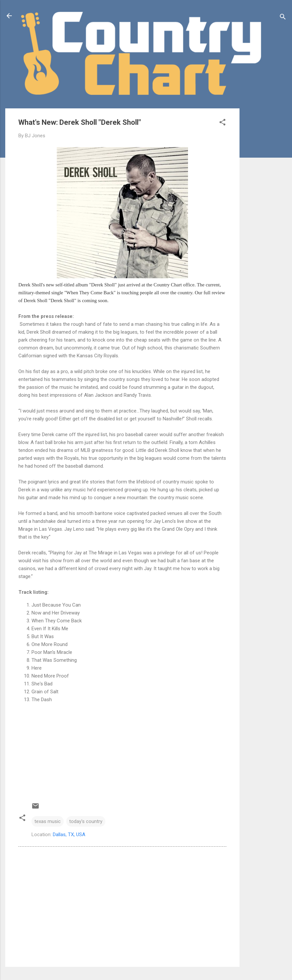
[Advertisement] (266, 207)
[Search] (283, 18)
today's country (86, 821)
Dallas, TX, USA (69, 835)
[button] (222, 123)
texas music (48, 821)
